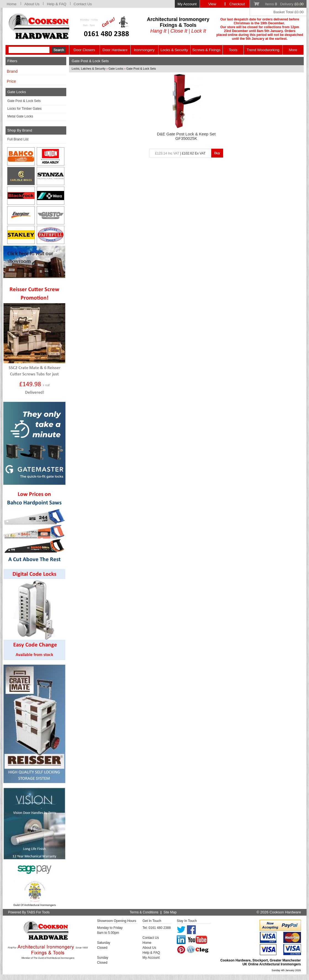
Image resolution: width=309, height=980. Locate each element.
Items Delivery (284, 4)
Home (12, 4)
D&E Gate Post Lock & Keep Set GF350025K (186, 136)
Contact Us (83, 4)
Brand (12, 71)
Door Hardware (115, 50)
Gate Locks (116, 69)
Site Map (170, 912)
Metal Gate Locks (20, 116)
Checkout (237, 4)
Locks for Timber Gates (25, 109)
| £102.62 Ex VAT (180, 153)
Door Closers (84, 50)
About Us (32, 4)
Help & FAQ (57, 4)
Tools (233, 50)
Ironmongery (144, 50)
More (293, 50)
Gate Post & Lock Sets (24, 101)
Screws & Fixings (206, 50)
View (212, 4)
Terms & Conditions (144, 912)
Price (11, 81)
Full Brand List (18, 139)
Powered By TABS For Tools (29, 912)
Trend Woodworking (263, 50)
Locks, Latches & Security (89, 69)
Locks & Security (174, 50)
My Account (187, 4)
